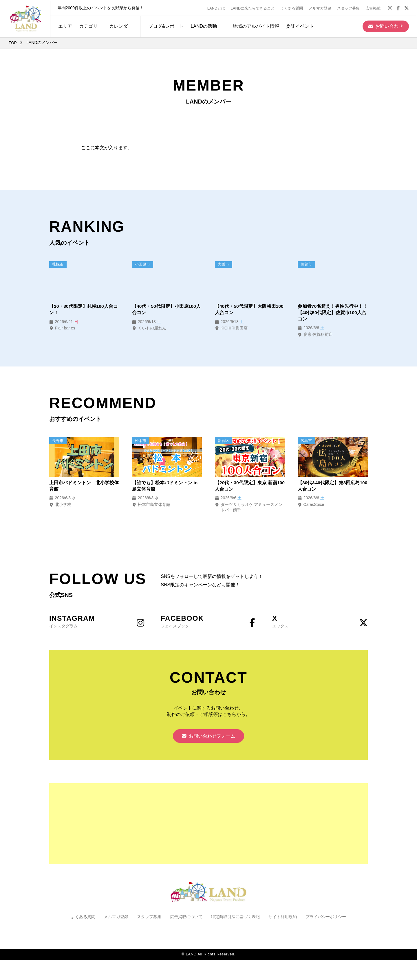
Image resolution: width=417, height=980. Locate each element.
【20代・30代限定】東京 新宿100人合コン (246, 486)
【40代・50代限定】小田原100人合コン (167, 310)
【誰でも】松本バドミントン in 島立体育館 (165, 486)
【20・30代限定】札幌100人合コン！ (84, 310)
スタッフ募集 (349, 8)
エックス (320, 622)
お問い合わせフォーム (209, 738)
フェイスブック (209, 622)
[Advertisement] (209, 826)
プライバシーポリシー (326, 919)
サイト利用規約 (283, 919)
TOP (13, 43)
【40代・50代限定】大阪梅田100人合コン (249, 310)
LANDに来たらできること (253, 8)
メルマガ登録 (321, 8)
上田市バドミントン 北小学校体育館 (84, 486)
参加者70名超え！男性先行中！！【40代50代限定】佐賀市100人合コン (333, 313)
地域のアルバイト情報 (255, 26)
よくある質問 (292, 8)
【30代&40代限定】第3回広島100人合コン (329, 486)
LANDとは (217, 8)
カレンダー (120, 26)
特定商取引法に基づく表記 (235, 919)
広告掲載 (374, 8)
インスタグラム (97, 622)
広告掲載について (186, 919)
